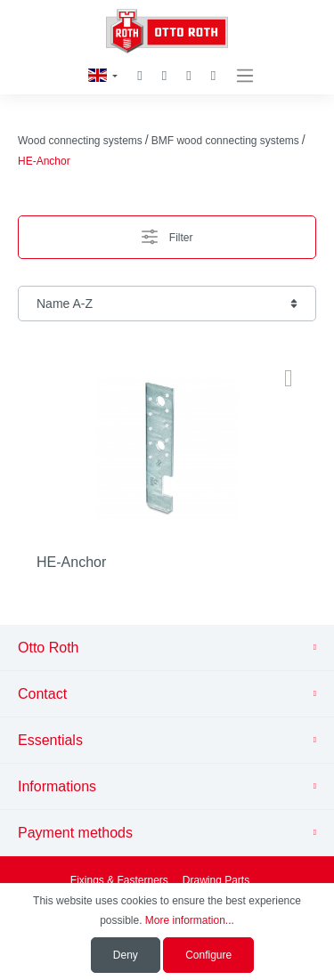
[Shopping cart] (213, 76)
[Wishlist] (164, 76)
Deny (126, 955)
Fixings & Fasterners (119, 880)
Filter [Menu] (167, 233)
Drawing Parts (216, 880)
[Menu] (245, 76)
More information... (190, 920)
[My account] (188, 76)
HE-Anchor (71, 562)
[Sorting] (167, 304)
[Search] (139, 76)
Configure (208, 955)
